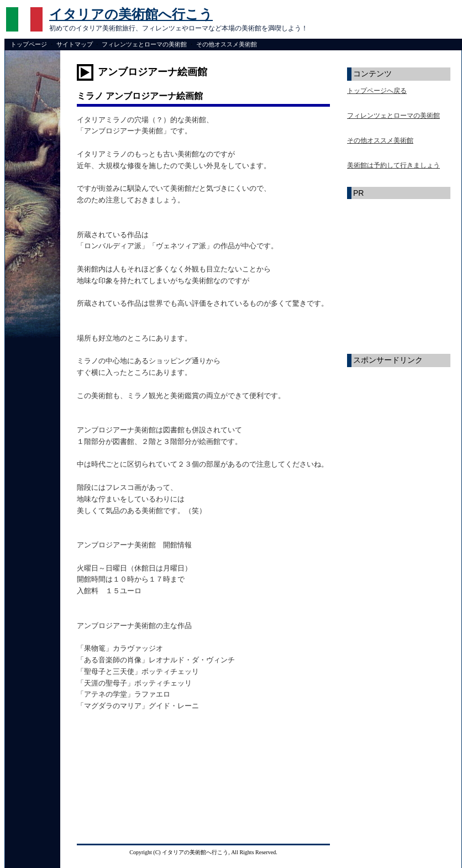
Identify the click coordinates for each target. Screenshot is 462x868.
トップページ (29, 44)
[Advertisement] (132, 786)
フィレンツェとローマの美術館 (144, 44)
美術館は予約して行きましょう (393, 165)
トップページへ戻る (377, 91)
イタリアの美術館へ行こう (131, 14)
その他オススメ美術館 (227, 44)
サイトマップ (75, 44)
